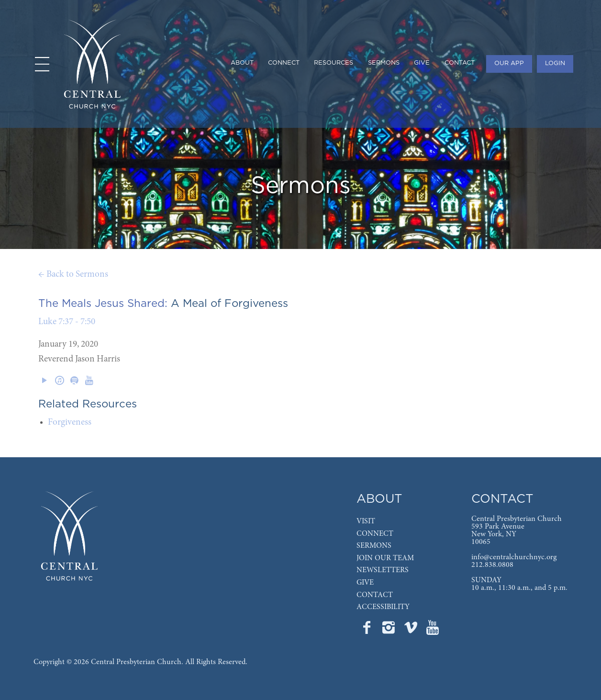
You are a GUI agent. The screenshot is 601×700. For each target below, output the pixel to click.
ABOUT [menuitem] (242, 63)
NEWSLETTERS (383, 570)
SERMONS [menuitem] (384, 63)
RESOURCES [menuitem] (334, 63)
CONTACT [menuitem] (460, 63)
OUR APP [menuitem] (509, 63)
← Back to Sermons (73, 275)
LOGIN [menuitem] (555, 63)
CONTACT (375, 595)
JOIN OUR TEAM (385, 558)
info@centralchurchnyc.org (514, 557)
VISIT (366, 521)
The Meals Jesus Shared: (103, 304)
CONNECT (375, 534)
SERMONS (374, 546)
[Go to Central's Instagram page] (390, 631)
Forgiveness (70, 423)
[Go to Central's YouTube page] (433, 631)
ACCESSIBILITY (383, 607)
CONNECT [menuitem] (284, 63)
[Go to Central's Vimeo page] (412, 631)
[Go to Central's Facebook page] (367, 631)
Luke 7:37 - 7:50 (67, 322)
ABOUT (379, 499)
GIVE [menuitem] (422, 63)
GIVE (365, 583)
